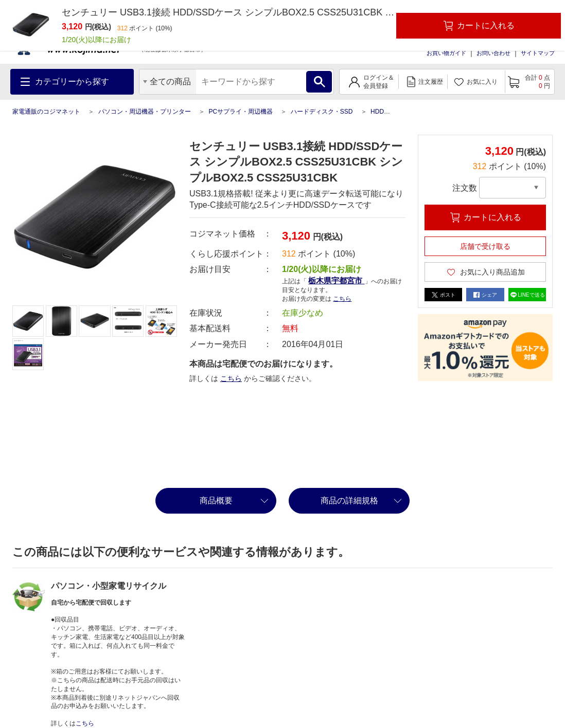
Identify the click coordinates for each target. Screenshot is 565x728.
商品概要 (216, 501)
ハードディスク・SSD (322, 112)
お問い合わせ (493, 53)
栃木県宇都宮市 (336, 280)
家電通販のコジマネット (46, 112)
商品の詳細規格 (349, 501)
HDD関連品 (386, 112)
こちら (342, 299)
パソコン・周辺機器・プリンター (145, 112)
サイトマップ (538, 53)
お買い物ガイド (446, 53)
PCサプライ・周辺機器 (241, 112)
